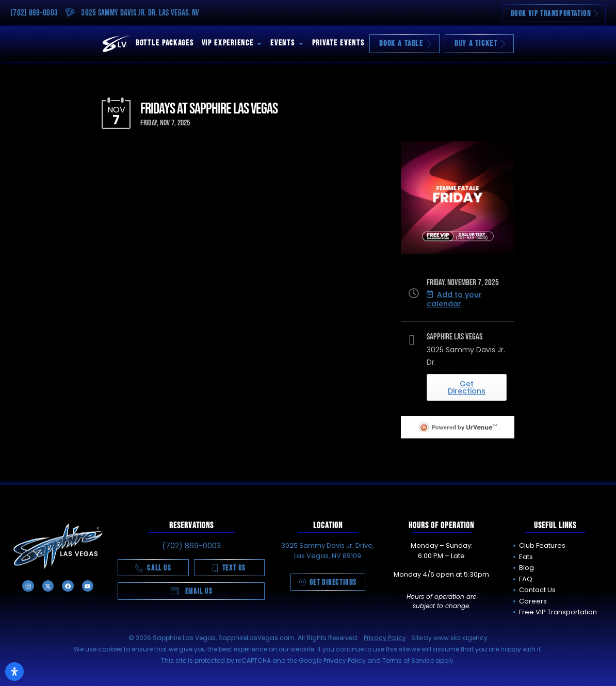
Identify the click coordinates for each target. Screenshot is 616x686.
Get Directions (467, 387)
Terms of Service (408, 660)
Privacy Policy (385, 638)
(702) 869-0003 (34, 13)
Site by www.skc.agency (449, 638)
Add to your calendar (454, 299)
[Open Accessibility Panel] (14, 672)
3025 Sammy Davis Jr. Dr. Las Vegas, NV (140, 13)
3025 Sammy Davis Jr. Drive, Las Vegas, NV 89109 (328, 551)
